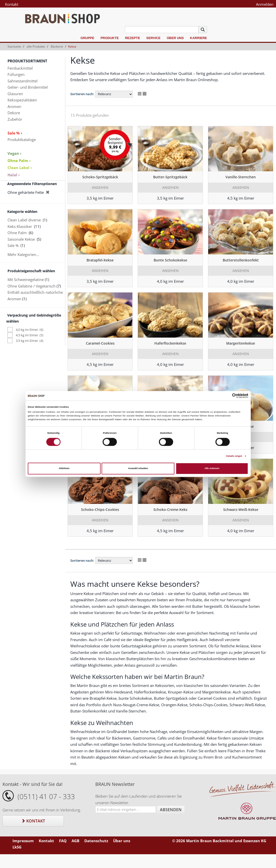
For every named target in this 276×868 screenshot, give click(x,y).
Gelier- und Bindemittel (28, 87)
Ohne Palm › (19, 161)
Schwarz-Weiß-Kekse (241, 510)
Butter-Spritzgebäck (170, 177)
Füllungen (16, 74)
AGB (75, 841)
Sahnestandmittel (23, 81)
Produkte (110, 38)
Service (154, 38)
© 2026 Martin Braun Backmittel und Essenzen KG (219, 841)
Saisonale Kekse (21, 239)
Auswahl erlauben (138, 469)
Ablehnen (64, 469)
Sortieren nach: (82, 94)
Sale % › (15, 133)
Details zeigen (234, 456)
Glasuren (15, 94)
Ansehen (100, 187)
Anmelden (265, 4)
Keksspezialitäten (22, 100)
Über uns (175, 38)
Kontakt (12, 4)
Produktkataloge (22, 139)
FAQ (63, 841)
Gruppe (87, 38)
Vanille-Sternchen (241, 177)
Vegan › (15, 153)
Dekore (14, 113)
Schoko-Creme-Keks (170, 510)
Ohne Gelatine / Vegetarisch (32, 286)
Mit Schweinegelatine (26, 279)
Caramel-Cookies (100, 343)
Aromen (14, 106)
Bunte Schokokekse (170, 260)
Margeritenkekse (241, 343)
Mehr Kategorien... (23, 254)
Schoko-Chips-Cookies (100, 510)
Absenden (171, 810)
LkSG (17, 847)
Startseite (14, 46)
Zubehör (15, 119)
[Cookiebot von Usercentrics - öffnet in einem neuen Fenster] (226, 396)
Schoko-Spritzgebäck (100, 177)
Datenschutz (96, 841)
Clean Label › (20, 168)
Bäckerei (57, 46)
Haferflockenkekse (170, 343)
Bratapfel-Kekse (100, 260)
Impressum (23, 841)
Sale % (13, 245)
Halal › (14, 175)
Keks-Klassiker (20, 226)
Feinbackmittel (20, 68)
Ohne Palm (17, 233)
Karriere (198, 38)
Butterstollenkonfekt (241, 260)
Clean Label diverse (24, 220)
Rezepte (133, 38)
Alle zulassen (212, 469)
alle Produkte (36, 46)
